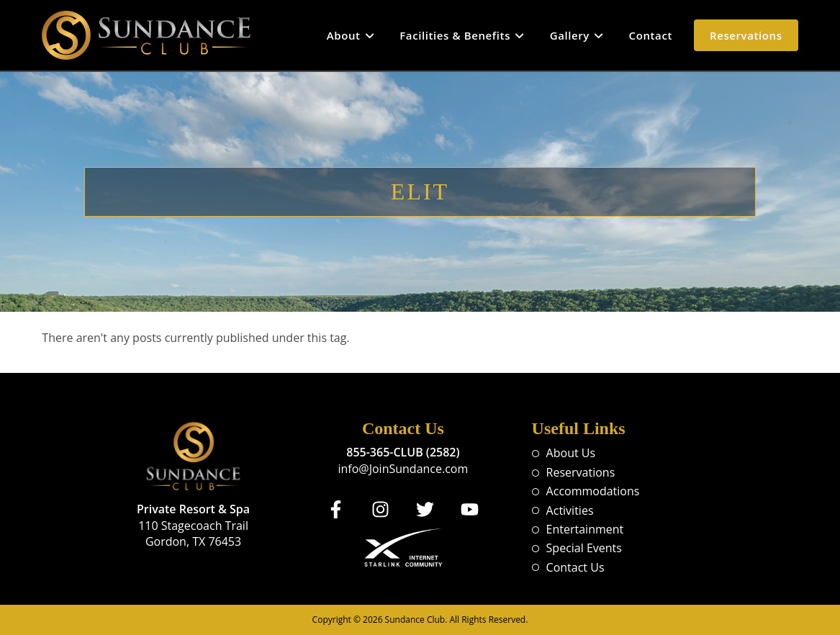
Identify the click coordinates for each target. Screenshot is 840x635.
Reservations (581, 472)
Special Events (584, 548)
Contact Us (575, 567)
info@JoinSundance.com (403, 469)
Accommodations (593, 491)
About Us (571, 453)
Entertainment (585, 529)
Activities (570, 510)
